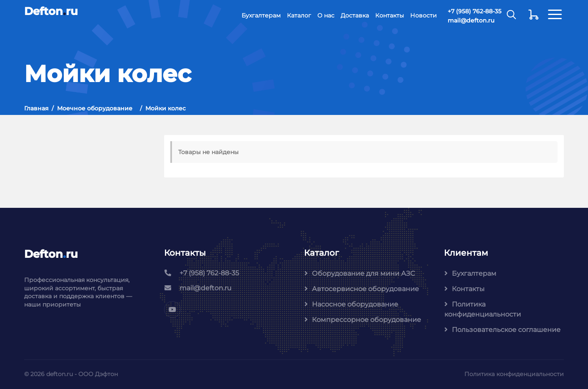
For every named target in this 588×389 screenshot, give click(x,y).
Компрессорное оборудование (366, 320)
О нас (326, 15)
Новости (424, 15)
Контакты (390, 15)
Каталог (299, 15)
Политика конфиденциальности (483, 309)
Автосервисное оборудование (365, 289)
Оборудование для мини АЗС (363, 273)
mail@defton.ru (471, 20)
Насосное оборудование (355, 304)
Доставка (355, 15)
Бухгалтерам (261, 15)
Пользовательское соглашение (506, 330)
